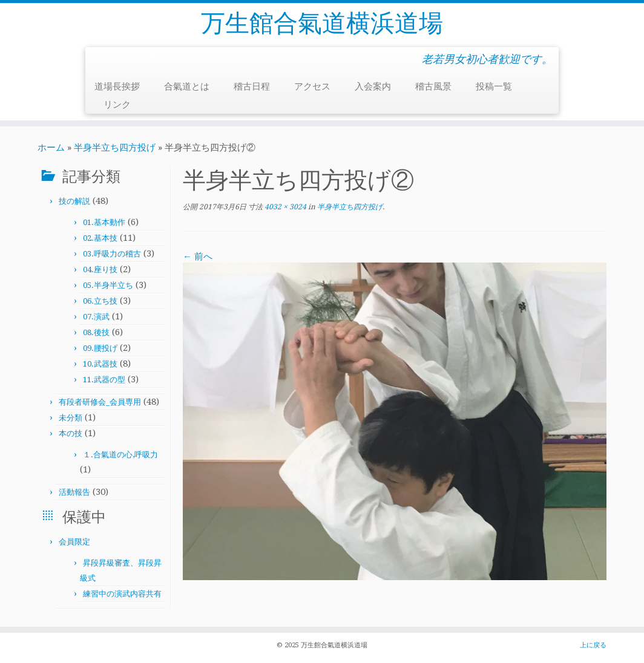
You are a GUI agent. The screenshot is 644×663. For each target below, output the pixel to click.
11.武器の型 (104, 380)
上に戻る (593, 645)
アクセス (312, 87)
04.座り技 (100, 269)
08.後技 (96, 332)
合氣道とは (187, 87)
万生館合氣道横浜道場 (322, 23)
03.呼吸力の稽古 (112, 254)
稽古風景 (433, 87)
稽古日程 (252, 87)
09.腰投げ (100, 348)
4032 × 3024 (284, 207)
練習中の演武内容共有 (122, 594)
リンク (117, 105)
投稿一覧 (494, 87)
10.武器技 (100, 364)
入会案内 (373, 87)
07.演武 (96, 317)
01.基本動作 (104, 222)
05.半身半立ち (108, 285)
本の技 (71, 433)
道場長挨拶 (117, 87)
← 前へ (198, 256)
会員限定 (74, 542)
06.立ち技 (100, 301)
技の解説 (74, 201)
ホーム (51, 148)
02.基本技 (100, 238)
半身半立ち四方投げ (115, 148)
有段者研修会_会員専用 (100, 402)
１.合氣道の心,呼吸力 (120, 455)
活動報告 (74, 492)
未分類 (71, 418)
